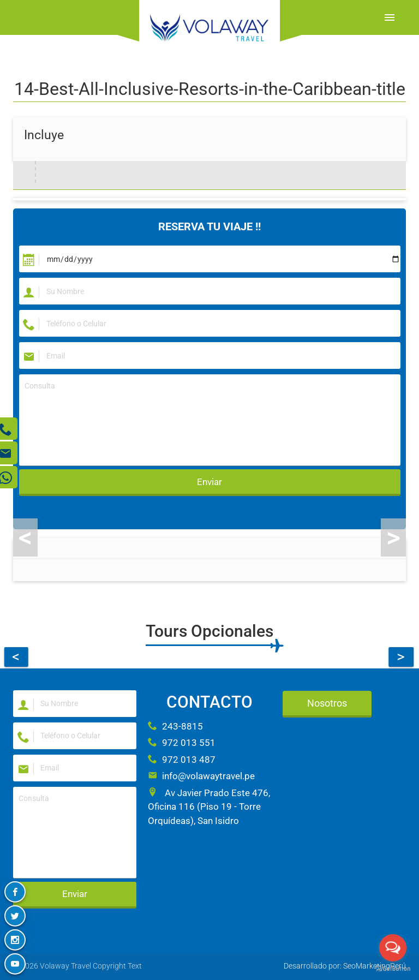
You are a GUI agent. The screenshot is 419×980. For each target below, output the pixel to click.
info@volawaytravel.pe (201, 776)
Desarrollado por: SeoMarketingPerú (345, 966)
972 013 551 (182, 743)
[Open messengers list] (393, 948)
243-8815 (175, 726)
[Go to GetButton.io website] (393, 969)
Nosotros (327, 703)
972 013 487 (182, 760)
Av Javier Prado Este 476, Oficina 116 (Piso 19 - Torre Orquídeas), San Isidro (209, 807)
